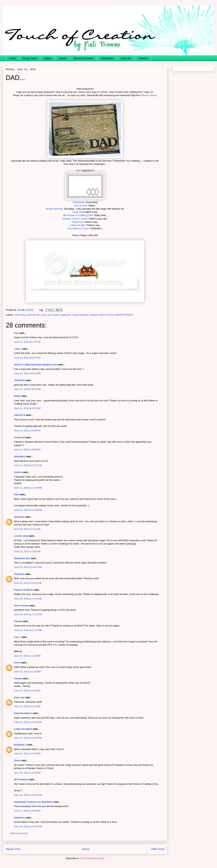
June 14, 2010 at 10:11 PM (28, 465)
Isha (16, 333)
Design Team (30, 58)
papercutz (66, 315)
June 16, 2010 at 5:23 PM (27, 754)
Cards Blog (78, 212)
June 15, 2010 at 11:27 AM (28, 630)
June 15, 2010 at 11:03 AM (28, 599)
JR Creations (21, 779)
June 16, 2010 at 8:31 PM (27, 773)
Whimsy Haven (149, 95)
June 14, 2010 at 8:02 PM (27, 358)
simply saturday (80, 315)
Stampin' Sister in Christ (75, 219)
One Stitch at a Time (78, 228)
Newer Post (13, 849)
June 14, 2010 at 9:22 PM (27, 408)
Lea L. (17, 637)
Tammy (18, 621)
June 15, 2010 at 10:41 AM (28, 583)
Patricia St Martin (24, 590)
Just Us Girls (80, 205)
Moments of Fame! (84, 58)
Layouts (63, 58)
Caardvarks (78, 202)
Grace (17, 760)
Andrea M (19, 437)
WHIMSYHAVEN (124, 315)
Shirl (17, 494)
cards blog (20, 315)
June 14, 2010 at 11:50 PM (28, 488)
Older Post (158, 849)
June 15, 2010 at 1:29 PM (27, 656)
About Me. (126, 58)
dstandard (20, 456)
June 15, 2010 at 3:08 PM (27, 691)
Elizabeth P (20, 745)
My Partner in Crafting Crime (78, 215)
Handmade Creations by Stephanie (33, 802)
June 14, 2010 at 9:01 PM (27, 389)
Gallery (47, 58)
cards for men (33, 315)
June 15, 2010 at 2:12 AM (27, 529)
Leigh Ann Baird (23, 729)
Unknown (19, 517)
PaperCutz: (78, 222)
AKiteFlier (19, 380)
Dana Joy (19, 697)
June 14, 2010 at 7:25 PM (27, 342)
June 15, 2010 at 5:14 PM (27, 706)
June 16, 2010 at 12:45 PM (28, 738)
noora (17, 663)
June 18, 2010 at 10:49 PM (28, 826)
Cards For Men (78, 225)
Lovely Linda (21, 536)
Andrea (18, 472)
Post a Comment (19, 833)
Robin (17, 396)
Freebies (143, 58)
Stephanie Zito (22, 558)
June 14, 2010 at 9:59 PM (27, 450)
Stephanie (20, 818)
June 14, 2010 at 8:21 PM (27, 373)
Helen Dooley (21, 606)
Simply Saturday (54, 209)
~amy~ (18, 349)
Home (13, 58)
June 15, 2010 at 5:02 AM (27, 551)
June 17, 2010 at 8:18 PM (27, 811)
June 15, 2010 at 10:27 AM (28, 567)
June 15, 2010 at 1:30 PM (27, 672)
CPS (78, 171)
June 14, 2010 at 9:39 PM (27, 431)
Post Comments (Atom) (92, 858)
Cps (44, 315)
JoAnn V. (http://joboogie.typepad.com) (36, 365)
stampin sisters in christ (102, 315)
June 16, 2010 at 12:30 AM (28, 722)
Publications (107, 58)
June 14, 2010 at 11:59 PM (28, 510)
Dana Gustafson (23, 713)
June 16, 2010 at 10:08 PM (28, 795)
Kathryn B (20, 415)
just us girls (53, 315)
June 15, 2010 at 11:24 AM (28, 614)
